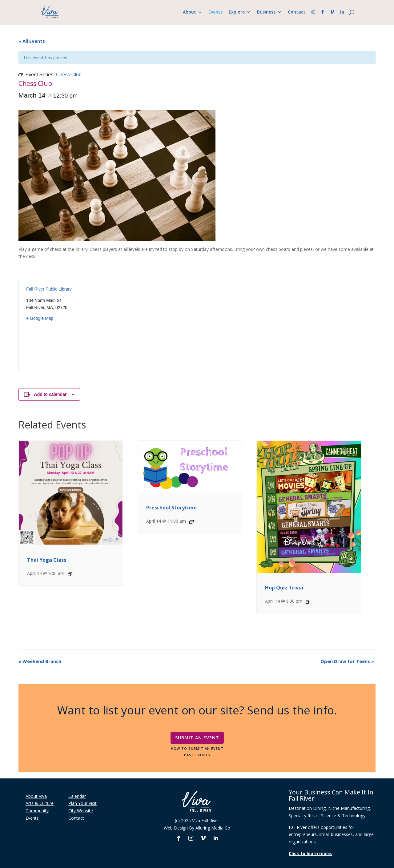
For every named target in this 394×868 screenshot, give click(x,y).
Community (37, 811)
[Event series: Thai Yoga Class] (70, 574)
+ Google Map (40, 318)
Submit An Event (197, 738)
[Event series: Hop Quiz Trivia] (308, 602)
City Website (81, 811)
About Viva (36, 796)
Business (264, 13)
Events (214, 13)
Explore (235, 13)
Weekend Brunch (40, 661)
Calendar (77, 796)
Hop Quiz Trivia (284, 588)
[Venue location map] (149, 325)
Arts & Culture (40, 803)
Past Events (197, 755)
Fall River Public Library (49, 289)
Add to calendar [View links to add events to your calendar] (50, 394)
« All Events (32, 41)
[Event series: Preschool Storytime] (191, 522)
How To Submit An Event (197, 748)
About (188, 13)
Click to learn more (310, 853)
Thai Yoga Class (47, 560)
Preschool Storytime (171, 508)
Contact (295, 13)
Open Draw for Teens (347, 661)
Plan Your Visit (82, 803)
